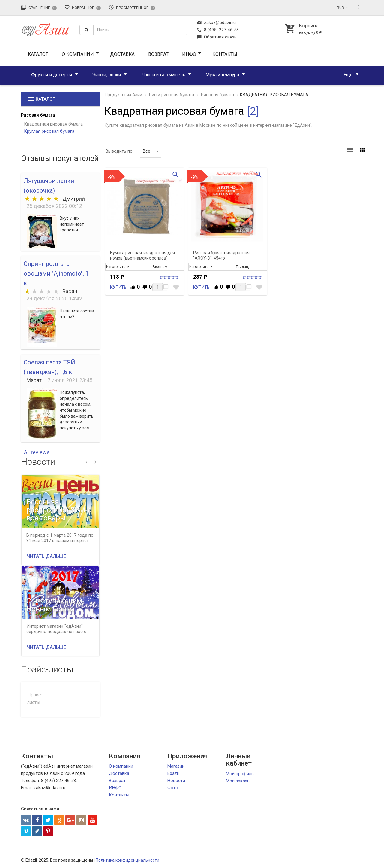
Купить (118, 287)
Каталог (38, 54)
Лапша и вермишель (163, 75)
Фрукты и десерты (52, 75)
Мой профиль (240, 774)
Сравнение (39, 7)
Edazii (173, 773)
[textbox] (140, 30)
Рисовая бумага (38, 115)
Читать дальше (46, 556)
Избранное (83, 7)
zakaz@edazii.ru (216, 23)
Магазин (176, 766)
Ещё (348, 75)
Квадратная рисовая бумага (53, 124)
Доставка (122, 54)
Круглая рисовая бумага (49, 131)
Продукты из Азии (123, 95)
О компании (78, 54)
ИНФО (189, 54)
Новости (176, 781)
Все (151, 151)
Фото (173, 788)
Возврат (158, 54)
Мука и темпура (222, 75)
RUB (340, 8)
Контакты (225, 54)
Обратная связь (217, 37)
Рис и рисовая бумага (172, 95)
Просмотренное (132, 7)
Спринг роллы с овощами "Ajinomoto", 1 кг (56, 273)
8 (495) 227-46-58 (218, 30)
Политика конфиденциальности (127, 860)
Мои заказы (238, 781)
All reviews (37, 452)
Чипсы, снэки (107, 75)
